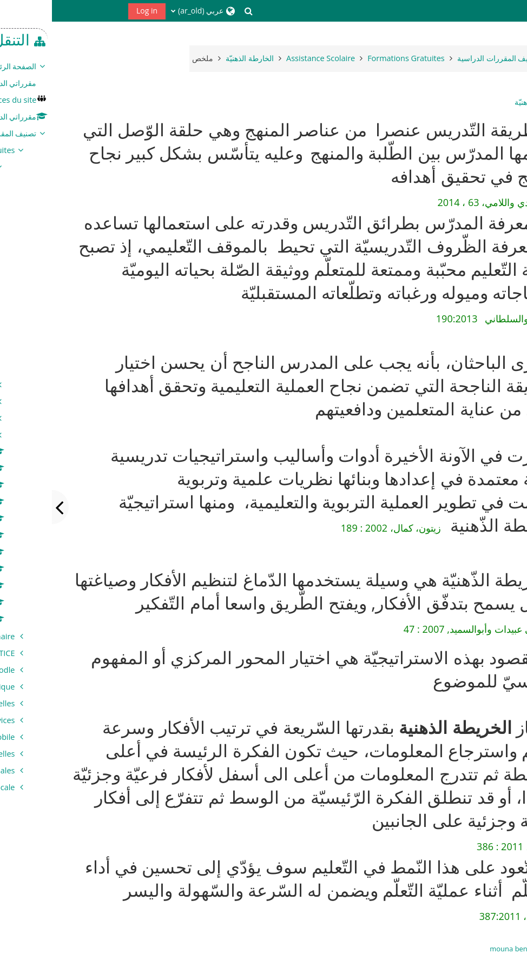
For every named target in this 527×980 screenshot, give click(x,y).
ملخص (151, 58)
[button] (197, 11)
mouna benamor (465, 949)
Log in (95, 11)
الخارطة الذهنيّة (487, 102)
